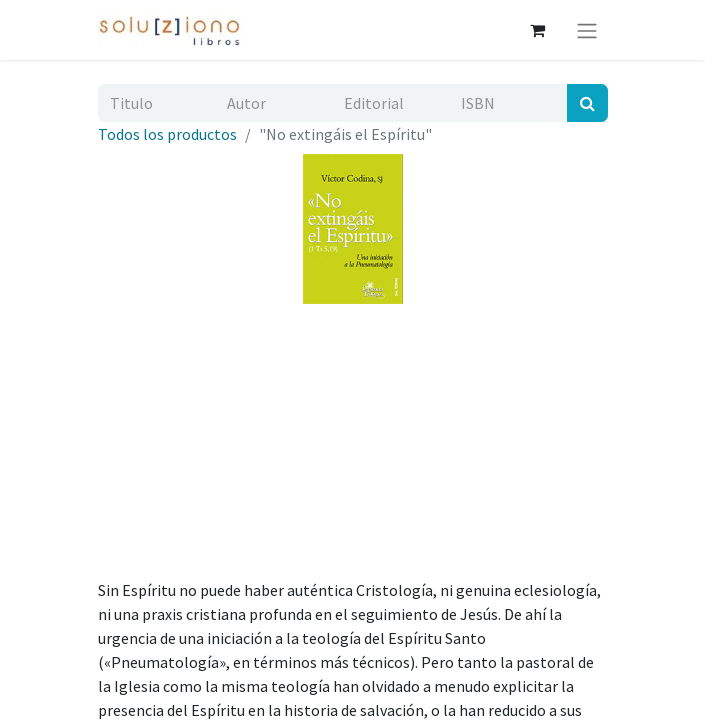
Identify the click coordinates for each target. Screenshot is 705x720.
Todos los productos (167, 134)
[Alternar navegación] (587, 30)
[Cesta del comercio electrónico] (538, 30)
